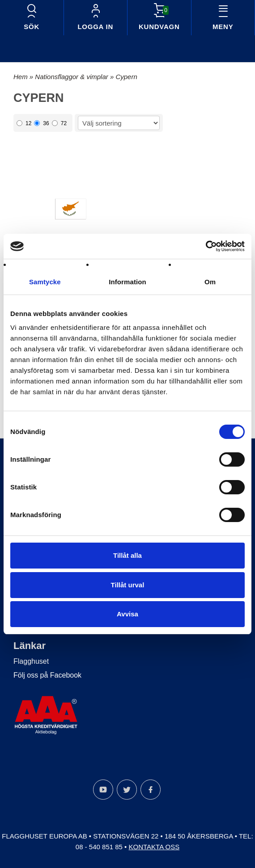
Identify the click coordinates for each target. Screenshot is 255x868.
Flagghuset (31, 661)
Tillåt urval (128, 585)
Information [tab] (127, 282)
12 (24, 123)
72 (59, 123)
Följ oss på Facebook (47, 675)
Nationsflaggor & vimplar (72, 77)
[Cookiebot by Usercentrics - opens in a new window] (206, 246)
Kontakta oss (154, 847)
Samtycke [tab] (45, 282)
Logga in (95, 27)
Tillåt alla (127, 555)
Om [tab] (210, 282)
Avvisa (127, 614)
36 (41, 123)
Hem (21, 77)
